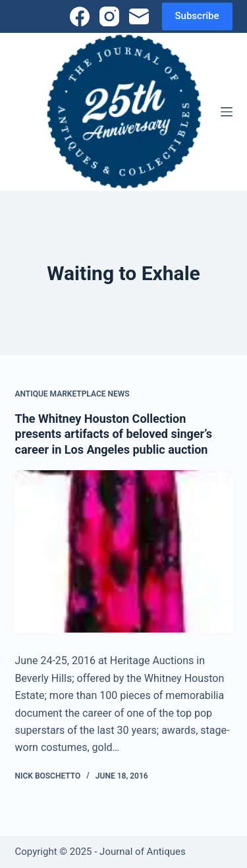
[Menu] (227, 112)
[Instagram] (109, 16)
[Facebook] (80, 16)
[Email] (139, 16)
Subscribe (197, 16)
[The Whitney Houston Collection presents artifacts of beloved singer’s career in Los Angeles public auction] (124, 552)
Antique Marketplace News (72, 394)
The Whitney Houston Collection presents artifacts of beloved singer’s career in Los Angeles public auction (114, 434)
